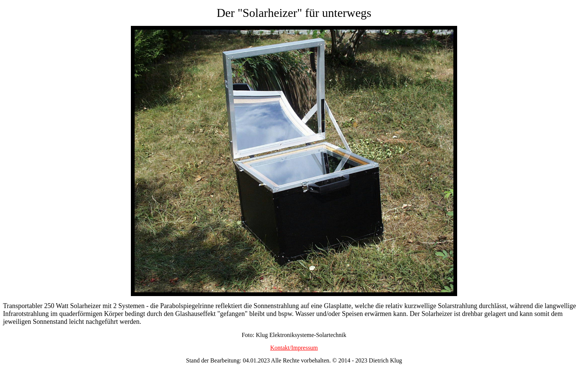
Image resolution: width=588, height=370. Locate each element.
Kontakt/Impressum (294, 348)
